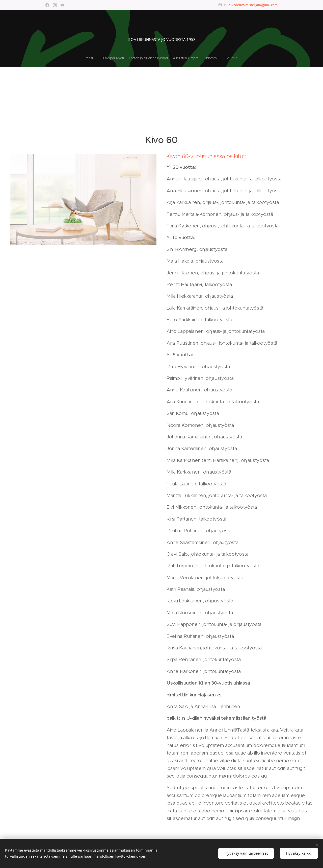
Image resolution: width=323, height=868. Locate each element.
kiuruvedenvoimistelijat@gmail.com (251, 5)
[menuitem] (146, 58)
